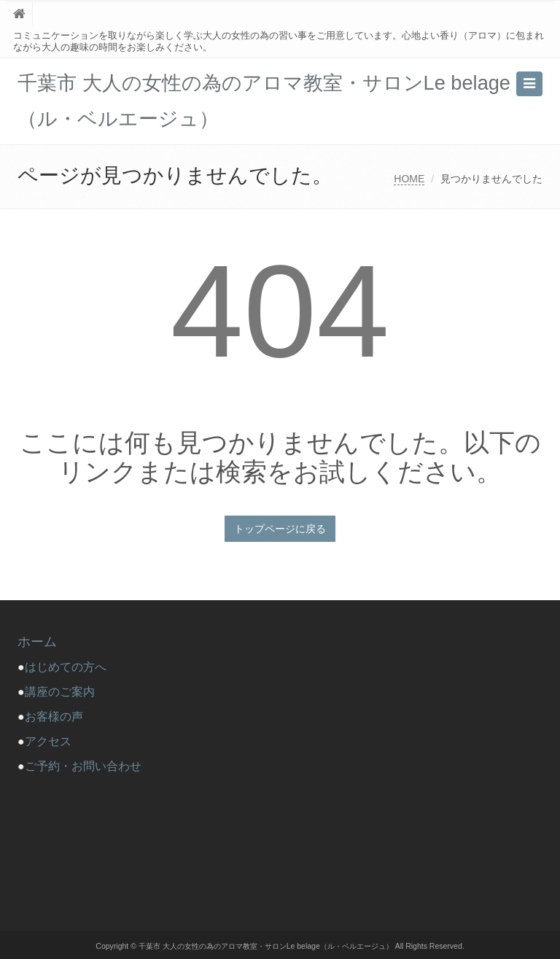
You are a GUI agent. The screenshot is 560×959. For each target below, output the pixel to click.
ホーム (37, 642)
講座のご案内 (60, 692)
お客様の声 (54, 717)
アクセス (48, 741)
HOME (409, 179)
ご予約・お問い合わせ (83, 766)
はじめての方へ (71, 667)
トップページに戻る (280, 529)
